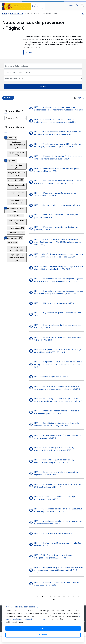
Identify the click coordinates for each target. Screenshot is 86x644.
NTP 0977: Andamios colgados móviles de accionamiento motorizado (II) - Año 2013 (58, 593)
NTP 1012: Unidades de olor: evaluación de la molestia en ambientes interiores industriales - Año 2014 (59, 162)
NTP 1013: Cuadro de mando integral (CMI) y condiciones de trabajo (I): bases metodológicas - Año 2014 (59, 150)
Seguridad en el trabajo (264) (17, 201)
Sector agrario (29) (15, 214)
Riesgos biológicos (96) (17, 165)
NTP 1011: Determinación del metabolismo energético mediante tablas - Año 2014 (57, 174)
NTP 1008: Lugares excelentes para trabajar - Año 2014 (58, 210)
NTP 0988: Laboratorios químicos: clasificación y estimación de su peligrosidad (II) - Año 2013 (55, 459)
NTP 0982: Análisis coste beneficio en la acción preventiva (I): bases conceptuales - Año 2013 (59, 532)
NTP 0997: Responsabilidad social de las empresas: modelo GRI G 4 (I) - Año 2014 (56, 348)
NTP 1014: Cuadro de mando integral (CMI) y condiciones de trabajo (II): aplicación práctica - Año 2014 (59, 137)
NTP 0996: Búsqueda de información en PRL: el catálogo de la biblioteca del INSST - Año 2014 (58, 361)
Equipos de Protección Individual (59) (17, 145)
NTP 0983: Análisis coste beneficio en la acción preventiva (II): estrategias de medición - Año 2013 (59, 520)
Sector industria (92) (16, 227)
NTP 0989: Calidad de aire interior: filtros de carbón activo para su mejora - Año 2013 (59, 446)
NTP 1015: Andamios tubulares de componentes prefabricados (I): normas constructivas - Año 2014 (56, 125)
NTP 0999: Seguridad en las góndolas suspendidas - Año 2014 (58, 324)
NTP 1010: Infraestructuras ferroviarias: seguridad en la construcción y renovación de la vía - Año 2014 (58, 186)
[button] (82, 5)
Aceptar (43, 628)
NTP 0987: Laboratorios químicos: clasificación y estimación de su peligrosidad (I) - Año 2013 (55, 471)
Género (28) (12, 241)
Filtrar (8, 100)
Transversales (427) (14, 237)
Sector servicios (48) (16, 232)
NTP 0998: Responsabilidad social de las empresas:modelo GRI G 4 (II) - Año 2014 (59, 336)
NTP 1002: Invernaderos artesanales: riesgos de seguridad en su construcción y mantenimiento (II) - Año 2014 (58, 286)
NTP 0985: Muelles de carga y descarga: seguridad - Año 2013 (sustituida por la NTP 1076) (58, 495)
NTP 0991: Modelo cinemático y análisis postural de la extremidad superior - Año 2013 (57, 422)
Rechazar (43, 635)
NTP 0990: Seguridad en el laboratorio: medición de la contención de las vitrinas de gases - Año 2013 (57, 434)
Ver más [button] (29, 54)
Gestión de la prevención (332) (17, 248)
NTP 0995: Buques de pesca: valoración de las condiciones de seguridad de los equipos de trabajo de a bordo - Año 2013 (59, 374)
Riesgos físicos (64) (15, 179)
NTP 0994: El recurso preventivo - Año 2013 (53, 386)
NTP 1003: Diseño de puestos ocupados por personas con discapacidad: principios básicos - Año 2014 (57, 272)
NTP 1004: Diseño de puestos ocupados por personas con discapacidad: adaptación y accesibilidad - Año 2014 (58, 260)
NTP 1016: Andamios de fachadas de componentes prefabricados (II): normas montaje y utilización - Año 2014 (57, 112)
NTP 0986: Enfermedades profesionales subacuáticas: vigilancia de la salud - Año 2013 (57, 483)
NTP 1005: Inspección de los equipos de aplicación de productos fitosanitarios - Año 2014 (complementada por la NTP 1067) (59, 246)
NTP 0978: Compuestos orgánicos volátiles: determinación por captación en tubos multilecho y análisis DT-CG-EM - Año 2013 (56, 580)
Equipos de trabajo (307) (17, 153)
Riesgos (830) (11, 159)
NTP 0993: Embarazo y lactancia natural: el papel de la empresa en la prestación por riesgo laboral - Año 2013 (58, 397)
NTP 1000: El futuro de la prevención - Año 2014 (55, 313)
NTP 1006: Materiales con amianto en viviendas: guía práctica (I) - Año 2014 (57, 233)
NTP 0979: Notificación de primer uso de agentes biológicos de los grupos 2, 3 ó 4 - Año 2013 (55, 566)
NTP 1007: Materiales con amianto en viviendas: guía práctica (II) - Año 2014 (57, 221)
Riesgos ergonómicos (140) (17, 173)
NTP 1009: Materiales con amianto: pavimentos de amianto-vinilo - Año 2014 (56, 199)
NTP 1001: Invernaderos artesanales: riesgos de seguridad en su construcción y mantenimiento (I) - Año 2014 (58, 301)
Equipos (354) (11, 140)
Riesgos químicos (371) (17, 193)
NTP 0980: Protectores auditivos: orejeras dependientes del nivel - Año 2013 (58, 554)
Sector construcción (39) (17, 221)
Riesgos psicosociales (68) (17, 185)
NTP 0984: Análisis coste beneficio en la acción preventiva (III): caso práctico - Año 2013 (59, 508)
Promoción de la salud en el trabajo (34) (17, 255)
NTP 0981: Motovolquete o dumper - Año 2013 (54, 543)
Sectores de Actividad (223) (16, 209)
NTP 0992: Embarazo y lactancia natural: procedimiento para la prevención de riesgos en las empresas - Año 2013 (59, 410)
